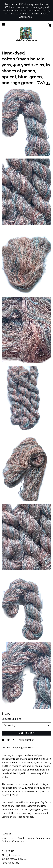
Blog (13, 838)
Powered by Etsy (10, 863)
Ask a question (27, 740)
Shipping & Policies (23, 748)
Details (6, 748)
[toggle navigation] (3, 25)
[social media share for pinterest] (15, 740)
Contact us (18, 841)
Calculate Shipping (12, 719)
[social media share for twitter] (9, 740)
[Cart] (50, 25)
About (21, 838)
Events (31, 838)
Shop (5, 838)
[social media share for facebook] (3, 740)
